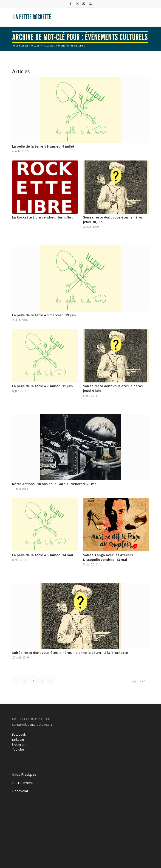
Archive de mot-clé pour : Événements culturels (80, 37)
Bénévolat (20, 791)
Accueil (35, 45)
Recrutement (23, 783)
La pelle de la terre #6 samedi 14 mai (43, 555)
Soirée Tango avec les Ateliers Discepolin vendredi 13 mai (108, 557)
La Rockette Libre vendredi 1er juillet (42, 217)
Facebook (19, 734)
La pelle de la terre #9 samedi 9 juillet (43, 146)
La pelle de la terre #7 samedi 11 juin (42, 386)
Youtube (18, 749)
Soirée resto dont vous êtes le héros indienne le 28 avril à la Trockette (70, 653)
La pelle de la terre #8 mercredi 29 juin (44, 315)
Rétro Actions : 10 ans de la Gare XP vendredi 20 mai (55, 484)
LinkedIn (18, 740)
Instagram (19, 744)
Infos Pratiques (24, 774)
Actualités (49, 45)
